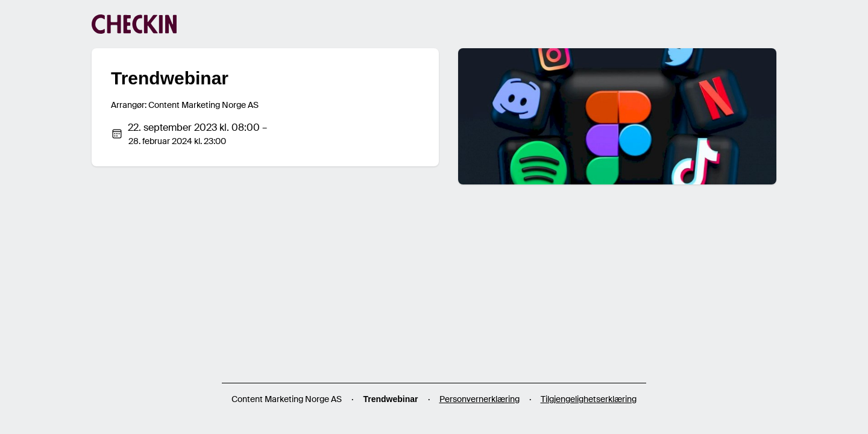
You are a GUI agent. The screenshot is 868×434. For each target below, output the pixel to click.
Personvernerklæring (480, 399)
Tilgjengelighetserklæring (589, 399)
